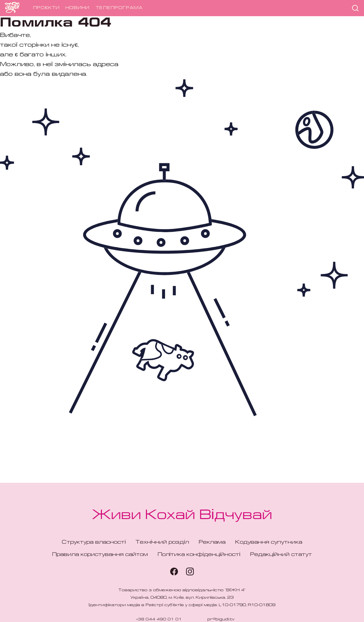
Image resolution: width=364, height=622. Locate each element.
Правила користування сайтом (100, 555)
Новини (77, 8)
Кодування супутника (269, 542)
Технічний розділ (162, 542)
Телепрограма (119, 8)
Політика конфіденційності (199, 555)
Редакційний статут (281, 555)
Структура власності (94, 542)
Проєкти (46, 8)
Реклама (212, 542)
